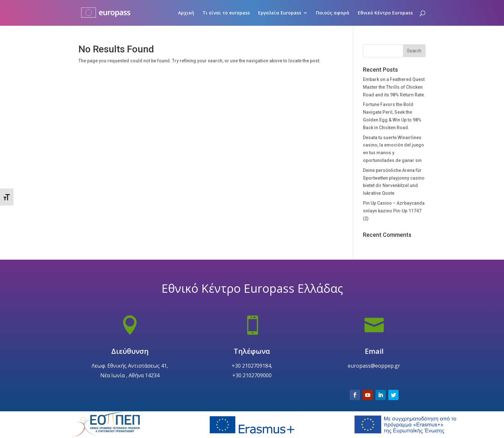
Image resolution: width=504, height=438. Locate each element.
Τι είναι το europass (226, 13)
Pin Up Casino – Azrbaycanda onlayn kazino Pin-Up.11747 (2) (394, 211)
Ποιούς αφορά (333, 13)
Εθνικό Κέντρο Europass (385, 13)
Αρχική (186, 13)
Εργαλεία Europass (280, 13)
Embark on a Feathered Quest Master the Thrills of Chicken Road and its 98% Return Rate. (394, 87)
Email (374, 366)
